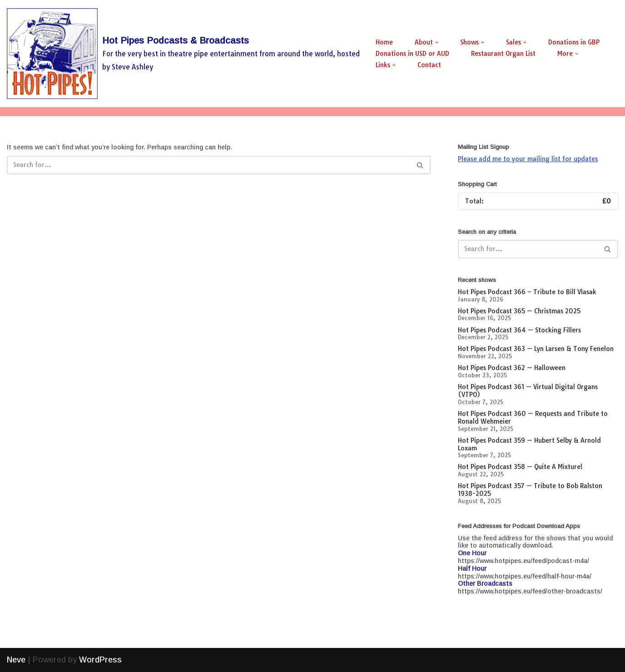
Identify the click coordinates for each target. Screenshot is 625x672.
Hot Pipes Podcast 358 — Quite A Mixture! (520, 467)
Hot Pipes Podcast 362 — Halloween (512, 368)
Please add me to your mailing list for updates (528, 159)
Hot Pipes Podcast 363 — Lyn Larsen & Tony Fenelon (536, 349)
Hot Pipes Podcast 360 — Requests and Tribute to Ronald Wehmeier (533, 418)
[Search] (208, 165)
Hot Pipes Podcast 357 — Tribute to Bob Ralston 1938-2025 (530, 490)
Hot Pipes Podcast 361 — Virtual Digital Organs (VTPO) (528, 391)
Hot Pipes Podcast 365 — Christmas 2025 (519, 311)
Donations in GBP (574, 42)
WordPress (100, 660)
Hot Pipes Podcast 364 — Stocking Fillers (519, 330)
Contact (429, 65)
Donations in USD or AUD (412, 54)
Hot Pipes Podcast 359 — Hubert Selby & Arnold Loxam (529, 444)
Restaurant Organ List (503, 54)
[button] (437, 42)
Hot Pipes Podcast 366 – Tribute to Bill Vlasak (527, 292)
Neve (16, 660)
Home (384, 42)
